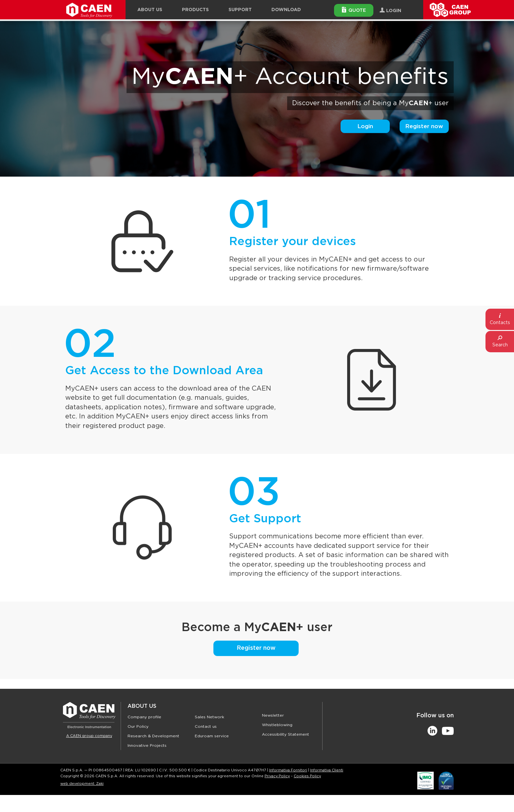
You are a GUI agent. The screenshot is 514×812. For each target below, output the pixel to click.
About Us (142, 706)
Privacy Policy (277, 776)
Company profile (144, 717)
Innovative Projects (147, 745)
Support (240, 10)
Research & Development (153, 736)
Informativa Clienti (327, 770)
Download (286, 10)
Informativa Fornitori (288, 770)
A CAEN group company (89, 736)
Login (365, 126)
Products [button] (195, 10)
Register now (424, 126)
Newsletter (273, 715)
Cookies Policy (307, 776)
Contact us (206, 726)
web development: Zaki (82, 784)
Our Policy (138, 726)
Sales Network (209, 717)
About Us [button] (150, 10)
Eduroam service (212, 736)
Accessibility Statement (286, 734)
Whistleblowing (277, 725)
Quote (354, 10)
